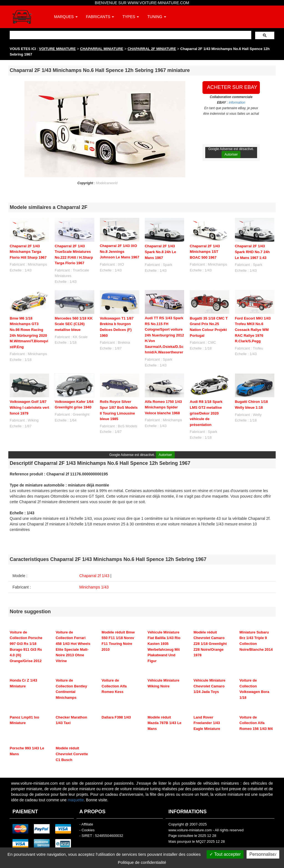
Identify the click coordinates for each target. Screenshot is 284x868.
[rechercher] (130, 35)
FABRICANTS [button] (100, 17)
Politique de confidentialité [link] (142, 862)
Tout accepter (225, 854)
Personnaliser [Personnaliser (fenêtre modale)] (263, 854)
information (237, 103)
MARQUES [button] (66, 17)
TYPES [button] (131, 17)
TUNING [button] (157, 17)
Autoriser (231, 154)
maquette (76, 800)
